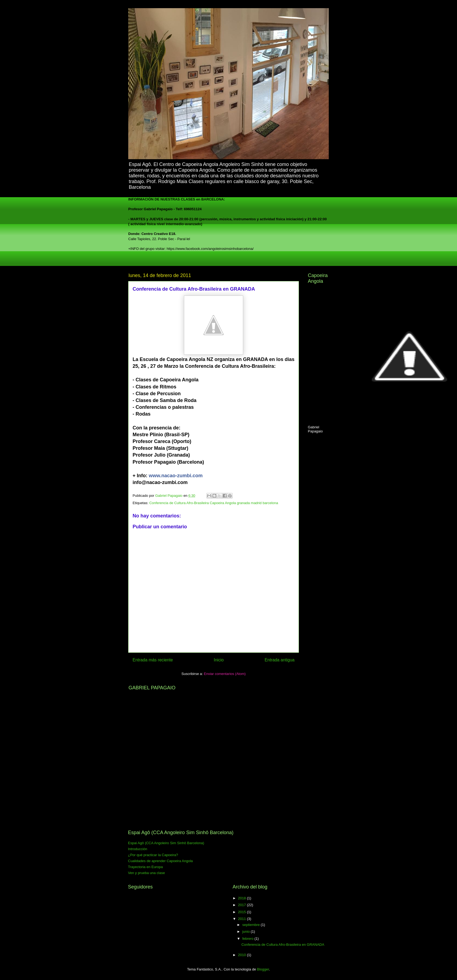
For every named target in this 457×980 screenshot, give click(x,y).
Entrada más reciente (153, 660)
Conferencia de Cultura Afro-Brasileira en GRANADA (283, 945)
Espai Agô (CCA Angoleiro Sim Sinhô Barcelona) (166, 843)
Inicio (219, 660)
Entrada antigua (280, 660)
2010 (242, 955)
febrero (248, 939)
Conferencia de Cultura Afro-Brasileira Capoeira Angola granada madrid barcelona (214, 503)
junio (247, 932)
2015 (242, 912)
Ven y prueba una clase (146, 873)
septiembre (252, 925)
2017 (242, 905)
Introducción (138, 849)
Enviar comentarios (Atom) (225, 674)
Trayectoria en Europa (145, 867)
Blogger (263, 969)
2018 (242, 898)
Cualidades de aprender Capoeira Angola (160, 861)
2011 (242, 919)
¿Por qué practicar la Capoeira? (153, 855)
